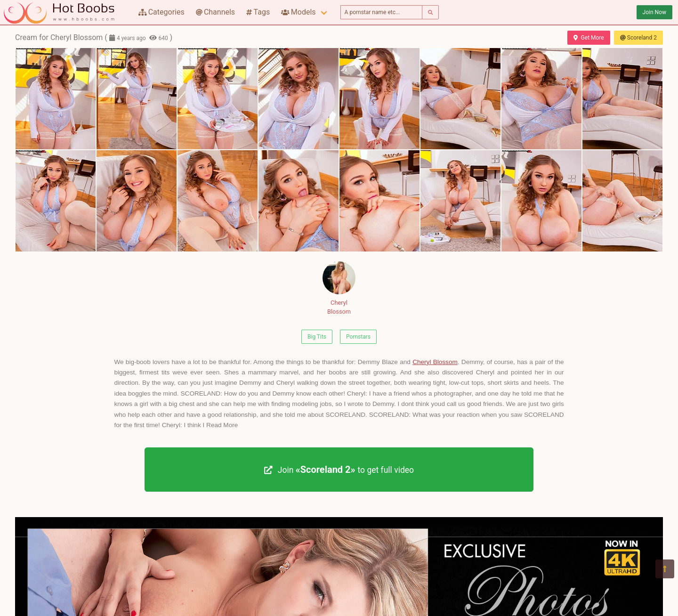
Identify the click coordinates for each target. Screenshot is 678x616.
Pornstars (358, 337)
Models (298, 12)
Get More (589, 38)
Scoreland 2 (638, 38)
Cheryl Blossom (339, 288)
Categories (161, 12)
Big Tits (317, 337)
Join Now (654, 12)
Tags (258, 12)
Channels (215, 12)
